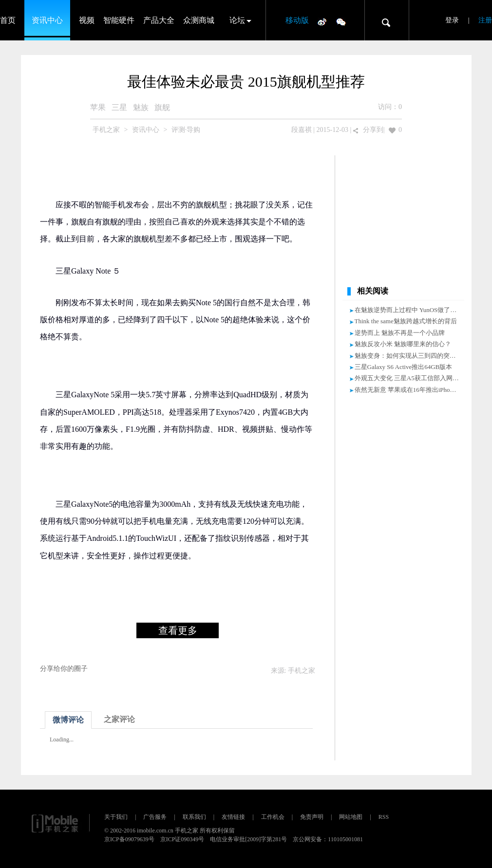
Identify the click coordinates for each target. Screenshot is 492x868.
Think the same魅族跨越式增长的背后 (406, 321)
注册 (485, 20)
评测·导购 (186, 130)
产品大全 (159, 20)
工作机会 (273, 817)
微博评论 (68, 720)
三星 (119, 107)
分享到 (373, 130)
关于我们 (116, 817)
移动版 (297, 20)
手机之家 (106, 130)
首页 (8, 20)
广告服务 (155, 817)
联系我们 (194, 817)
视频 (87, 20)
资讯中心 (47, 20)
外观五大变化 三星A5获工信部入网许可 (410, 378)
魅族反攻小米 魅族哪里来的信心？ (403, 344)
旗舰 (162, 107)
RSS (384, 817)
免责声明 (312, 817)
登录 (452, 20)
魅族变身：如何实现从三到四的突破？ (408, 356)
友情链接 (233, 817)
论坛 (237, 20)
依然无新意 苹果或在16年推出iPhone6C (409, 390)
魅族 (141, 107)
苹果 (98, 107)
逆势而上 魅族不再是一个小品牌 (400, 333)
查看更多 (178, 630)
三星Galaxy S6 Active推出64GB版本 (404, 367)
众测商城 (199, 20)
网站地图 (351, 817)
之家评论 (119, 719)
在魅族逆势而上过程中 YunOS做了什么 (409, 310)
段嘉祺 (302, 130)
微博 (322, 21)
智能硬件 (119, 20)
